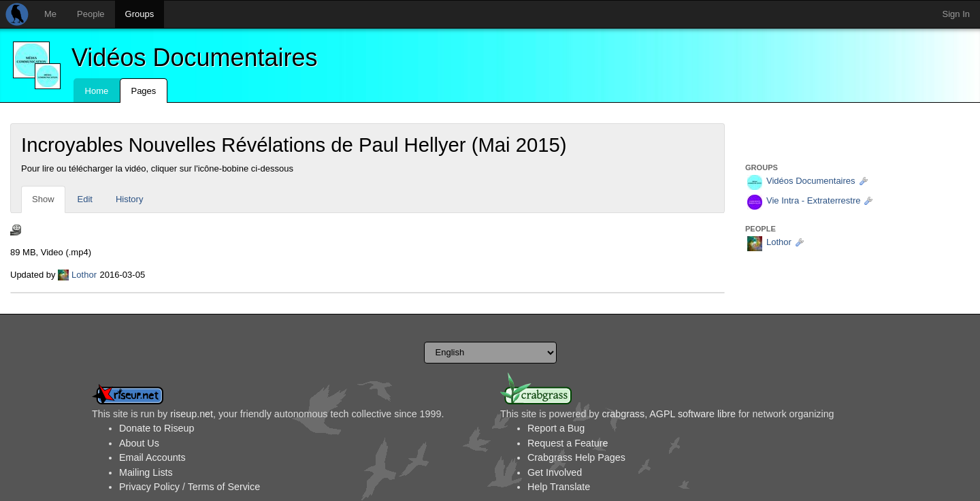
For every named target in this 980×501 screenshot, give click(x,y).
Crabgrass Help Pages (576, 457)
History (129, 199)
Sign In (956, 14)
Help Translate (559, 487)
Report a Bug (556, 428)
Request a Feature (568, 443)
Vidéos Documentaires (195, 58)
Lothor (84, 275)
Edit (85, 199)
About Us (139, 443)
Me (50, 14)
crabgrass (623, 414)
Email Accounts (152, 457)
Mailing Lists (146, 472)
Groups (140, 14)
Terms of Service (224, 487)
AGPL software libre (692, 414)
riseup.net (192, 414)
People (91, 14)
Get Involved (555, 472)
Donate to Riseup (157, 428)
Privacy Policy (149, 487)
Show (43, 199)
